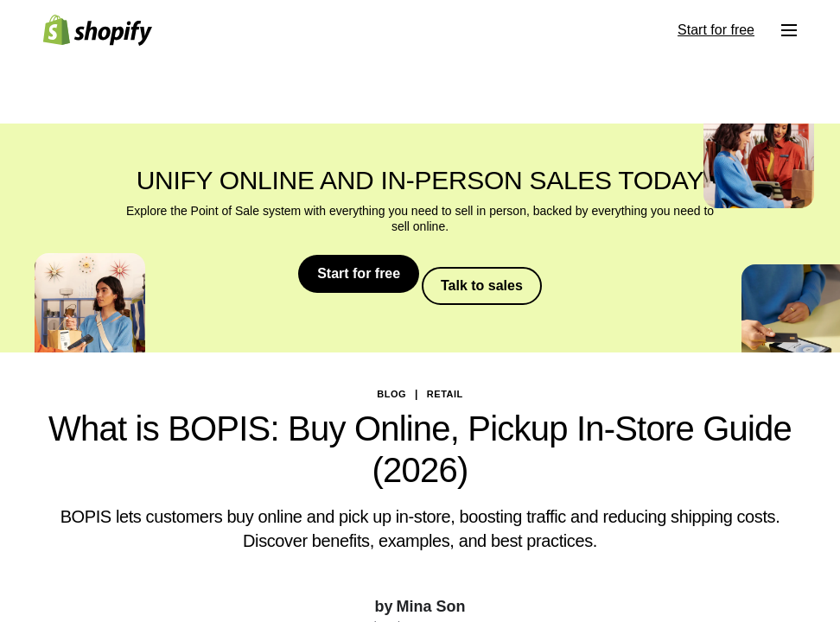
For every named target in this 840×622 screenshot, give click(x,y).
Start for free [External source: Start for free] (716, 30)
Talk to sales (488, 273)
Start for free (353, 273)
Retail (445, 382)
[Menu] (789, 30)
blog (391, 382)
